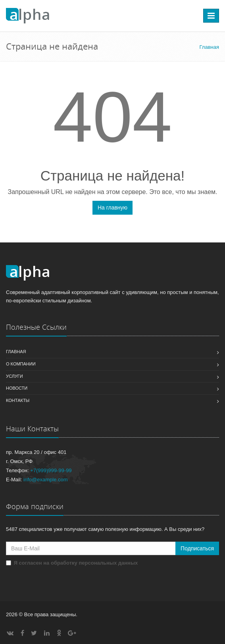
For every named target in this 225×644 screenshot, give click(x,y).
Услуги (14, 376)
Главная (16, 352)
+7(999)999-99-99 (51, 470)
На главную (112, 208)
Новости (17, 388)
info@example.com (45, 480)
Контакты (18, 400)
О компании (21, 364)
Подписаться (197, 548)
